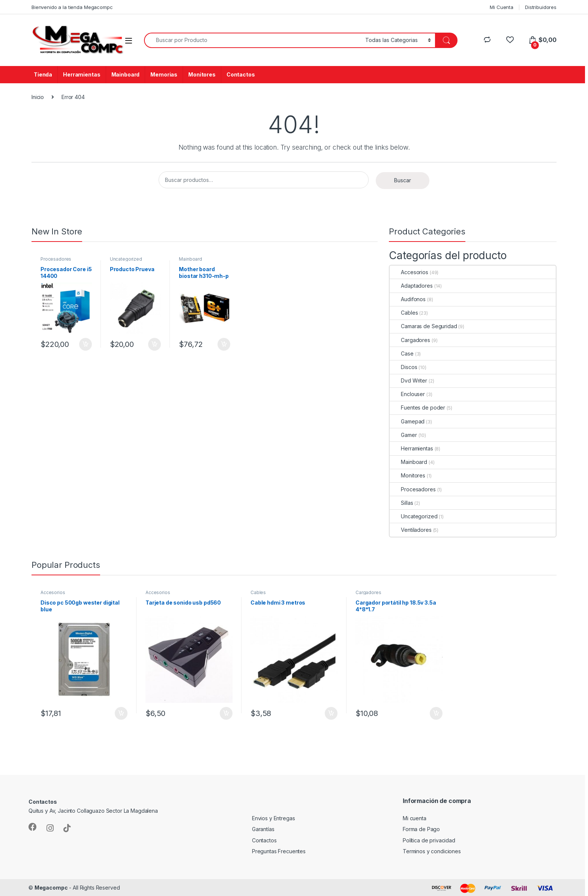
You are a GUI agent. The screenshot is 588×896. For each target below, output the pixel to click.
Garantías (263, 829)
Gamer (403, 435)
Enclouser (407, 394)
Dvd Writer (408, 380)
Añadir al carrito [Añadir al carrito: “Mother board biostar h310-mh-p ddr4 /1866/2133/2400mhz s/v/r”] (224, 344)
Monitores (202, 74)
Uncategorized (126, 259)
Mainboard (126, 74)
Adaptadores (411, 286)
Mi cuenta (415, 818)
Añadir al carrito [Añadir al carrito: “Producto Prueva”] (154, 344)
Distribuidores (541, 7)
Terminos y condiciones (432, 851)
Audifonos (408, 299)
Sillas (401, 503)
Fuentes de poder (417, 407)
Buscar (403, 180)
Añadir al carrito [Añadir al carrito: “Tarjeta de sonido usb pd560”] (226, 713)
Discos (403, 367)
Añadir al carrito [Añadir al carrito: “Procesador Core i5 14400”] (85, 344)
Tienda (43, 74)
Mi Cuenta (502, 7)
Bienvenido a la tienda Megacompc (72, 7)
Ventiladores (410, 530)
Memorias (164, 74)
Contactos (241, 74)
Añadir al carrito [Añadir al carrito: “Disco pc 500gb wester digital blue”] (121, 713)
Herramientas (82, 74)
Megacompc (51, 888)
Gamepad (407, 421)
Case (401, 353)
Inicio (38, 97)
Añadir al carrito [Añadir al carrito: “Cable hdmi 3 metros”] (331, 713)
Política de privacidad (429, 840)
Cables (404, 313)
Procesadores (56, 259)
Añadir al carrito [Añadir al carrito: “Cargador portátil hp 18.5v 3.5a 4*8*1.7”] (436, 713)
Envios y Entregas (274, 818)
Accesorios (409, 272)
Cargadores (410, 340)
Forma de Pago (421, 829)
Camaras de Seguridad (423, 326)
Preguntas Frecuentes (279, 851)
